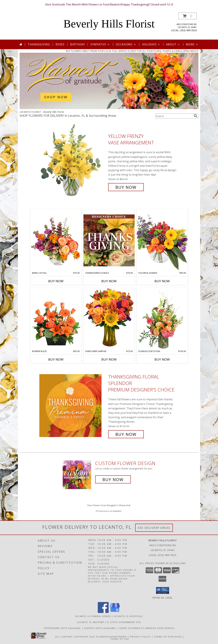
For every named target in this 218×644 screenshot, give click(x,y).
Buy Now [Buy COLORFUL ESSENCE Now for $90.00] (162, 281)
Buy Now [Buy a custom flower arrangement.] (113, 479)
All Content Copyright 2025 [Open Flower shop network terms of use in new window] (75, 636)
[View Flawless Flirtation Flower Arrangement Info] (162, 319)
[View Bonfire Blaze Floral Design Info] (56, 319)
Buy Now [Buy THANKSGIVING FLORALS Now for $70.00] (109, 281)
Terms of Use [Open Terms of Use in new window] (120, 639)
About (173, 44)
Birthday (77, 44)
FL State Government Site (124, 622)
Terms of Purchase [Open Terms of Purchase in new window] (168, 636)
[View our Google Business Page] (115, 612)
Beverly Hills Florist (109, 24)
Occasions (126, 44)
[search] (196, 116)
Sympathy (100, 44)
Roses (60, 44)
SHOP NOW (56, 97)
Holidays (151, 44)
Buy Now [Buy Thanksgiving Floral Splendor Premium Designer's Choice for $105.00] (126, 434)
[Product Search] (174, 116)
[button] (188, 16)
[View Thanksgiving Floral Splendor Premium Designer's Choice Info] (73, 406)
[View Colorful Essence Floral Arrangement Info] (162, 240)
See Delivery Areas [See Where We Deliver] (154, 528)
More (192, 44)
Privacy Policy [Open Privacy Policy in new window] (140, 636)
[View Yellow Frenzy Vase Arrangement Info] (73, 162)
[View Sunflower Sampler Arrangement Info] (109, 319)
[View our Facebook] (103, 612)
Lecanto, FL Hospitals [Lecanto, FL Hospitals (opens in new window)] (128, 616)
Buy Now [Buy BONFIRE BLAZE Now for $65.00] (56, 359)
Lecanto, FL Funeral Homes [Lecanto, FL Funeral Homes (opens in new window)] (93, 616)
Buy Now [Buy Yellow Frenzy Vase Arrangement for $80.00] (126, 187)
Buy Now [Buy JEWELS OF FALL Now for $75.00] (56, 281)
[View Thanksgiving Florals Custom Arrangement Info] (109, 240)
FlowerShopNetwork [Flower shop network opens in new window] (111, 636)
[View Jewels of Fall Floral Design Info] (56, 240)
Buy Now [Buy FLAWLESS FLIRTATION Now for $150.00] (162, 359)
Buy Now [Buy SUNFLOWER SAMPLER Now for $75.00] (109, 359)
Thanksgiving (39, 44)
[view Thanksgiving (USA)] (109, 108)
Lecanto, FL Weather (91, 622)
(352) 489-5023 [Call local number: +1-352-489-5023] (188, 30)
